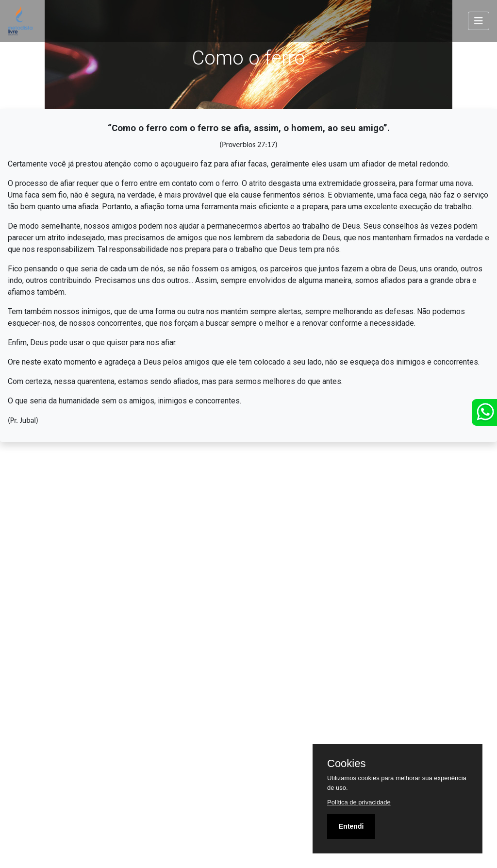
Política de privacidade (359, 802)
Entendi (351, 826)
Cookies (346, 764)
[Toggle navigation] (479, 21)
